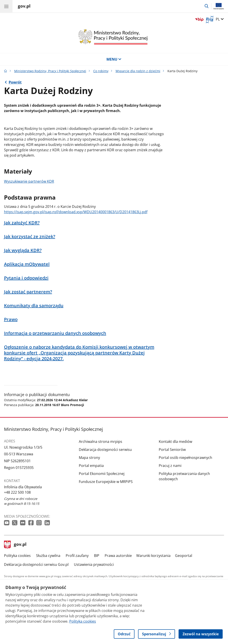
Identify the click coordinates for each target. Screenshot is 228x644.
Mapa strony (89, 458)
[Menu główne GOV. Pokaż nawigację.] (6, 6)
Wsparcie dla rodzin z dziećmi (138, 71)
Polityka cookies (17, 556)
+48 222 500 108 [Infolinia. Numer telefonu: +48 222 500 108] (17, 492)
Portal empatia (91, 466)
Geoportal (184, 556)
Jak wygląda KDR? (23, 250)
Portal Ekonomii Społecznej (102, 474)
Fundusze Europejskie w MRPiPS (106, 482)
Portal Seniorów (172, 450)
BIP (97, 556)
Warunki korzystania (153, 556)
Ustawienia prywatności (94, 564)
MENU (114, 59)
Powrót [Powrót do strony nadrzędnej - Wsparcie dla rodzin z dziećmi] (15, 82)
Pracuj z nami (170, 466)
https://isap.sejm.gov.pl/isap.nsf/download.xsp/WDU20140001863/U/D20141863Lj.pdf (76, 212)
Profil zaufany (77, 556)
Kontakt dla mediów (175, 442)
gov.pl (15, 545)
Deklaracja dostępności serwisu (105, 450)
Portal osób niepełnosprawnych (185, 458)
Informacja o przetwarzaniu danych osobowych (55, 333)
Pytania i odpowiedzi (26, 278)
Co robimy (101, 71)
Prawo (11, 319)
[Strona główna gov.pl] (24, 7)
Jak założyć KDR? (22, 223)
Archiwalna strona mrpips (101, 442)
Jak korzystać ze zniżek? (30, 237)
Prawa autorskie (118, 556)
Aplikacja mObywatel (27, 264)
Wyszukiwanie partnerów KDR (29, 181)
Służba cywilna (48, 556)
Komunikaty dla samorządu (34, 306)
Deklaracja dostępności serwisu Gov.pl (36, 564)
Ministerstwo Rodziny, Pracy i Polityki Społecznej (50, 71)
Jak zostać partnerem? (28, 292)
